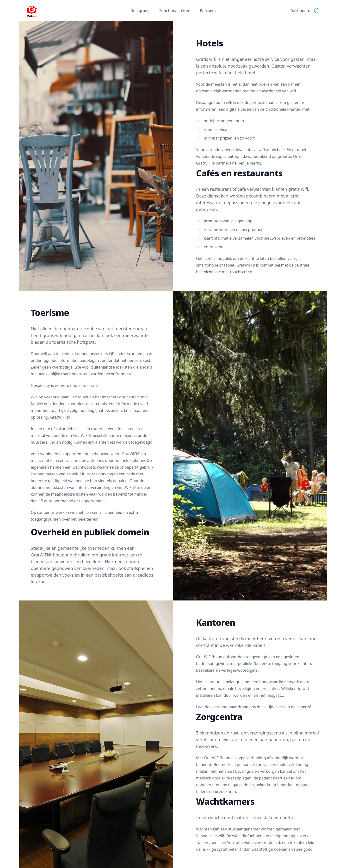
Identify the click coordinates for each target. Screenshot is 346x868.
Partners (208, 11)
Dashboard (300, 11)
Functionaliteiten (175, 11)
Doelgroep (140, 11)
